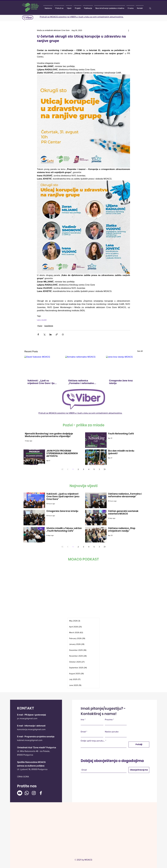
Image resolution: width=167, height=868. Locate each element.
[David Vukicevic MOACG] (43, 366)
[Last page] (105, 469)
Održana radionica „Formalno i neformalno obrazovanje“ (81, 382)
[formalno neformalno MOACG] (84, 366)
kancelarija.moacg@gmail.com (31, 729)
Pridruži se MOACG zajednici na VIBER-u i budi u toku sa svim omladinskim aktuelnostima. (82, 17)
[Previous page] (68, 469)
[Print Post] (63, 334)
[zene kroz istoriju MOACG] (124, 366)
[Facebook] (41, 793)
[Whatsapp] (27, 793)
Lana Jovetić (42, 320)
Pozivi (40, 326)
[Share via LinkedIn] (50, 334)
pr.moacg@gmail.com (27, 718)
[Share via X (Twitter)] (44, 334)
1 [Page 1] (73, 469)
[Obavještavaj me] (139, 770)
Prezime (109, 719)
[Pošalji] (139, 745)
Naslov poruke (112, 732)
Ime (82, 719)
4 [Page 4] (89, 469)
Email (83, 732)
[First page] (62, 469)
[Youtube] (20, 793)
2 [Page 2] (78, 469)
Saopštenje (49, 326)
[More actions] (129, 30)
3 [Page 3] (83, 469)
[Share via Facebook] (38, 334)
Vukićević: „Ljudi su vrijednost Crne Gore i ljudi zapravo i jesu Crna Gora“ (42, 382)
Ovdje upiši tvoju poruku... (93, 741)
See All (140, 351)
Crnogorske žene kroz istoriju (121, 382)
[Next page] (99, 469)
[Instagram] (34, 793)
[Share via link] (57, 334)
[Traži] (154, 8)
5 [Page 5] (94, 469)
